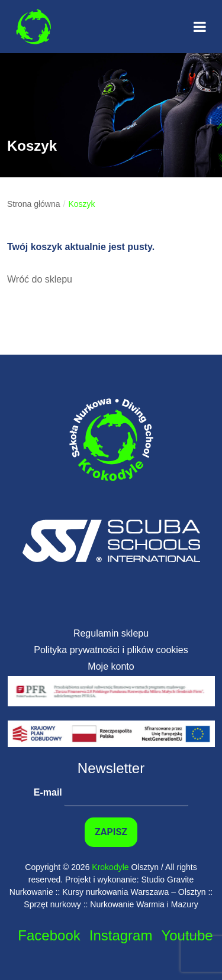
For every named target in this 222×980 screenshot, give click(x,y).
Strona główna (34, 204)
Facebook (49, 935)
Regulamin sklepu (111, 633)
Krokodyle (110, 867)
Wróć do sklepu (40, 279)
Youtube (187, 935)
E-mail (111, 793)
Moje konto (111, 666)
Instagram (121, 935)
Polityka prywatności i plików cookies (111, 650)
